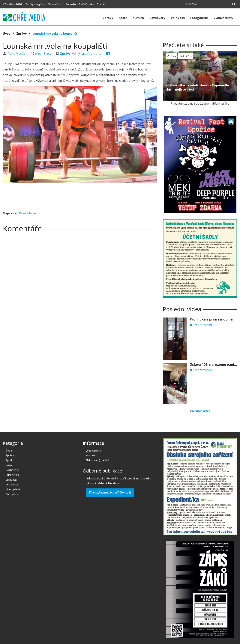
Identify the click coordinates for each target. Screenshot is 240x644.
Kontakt (90, 455)
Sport (123, 18)
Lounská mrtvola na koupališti (55, 34)
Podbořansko (86, 4)
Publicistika (12, 475)
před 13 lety (43, 54)
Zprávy (108, 18)
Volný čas (178, 18)
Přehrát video (201, 325)
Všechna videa (200, 411)
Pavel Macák (17, 54)
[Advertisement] (80, 196)
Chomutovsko (55, 4)
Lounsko (71, 4)
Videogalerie (13, 489)
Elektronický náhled (97, 460)
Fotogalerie (199, 18)
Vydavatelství (224, 18)
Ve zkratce (94, 54)
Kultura (138, 18)
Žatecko (101, 4)
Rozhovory (157, 18)
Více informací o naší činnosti (110, 492)
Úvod (7, 34)
